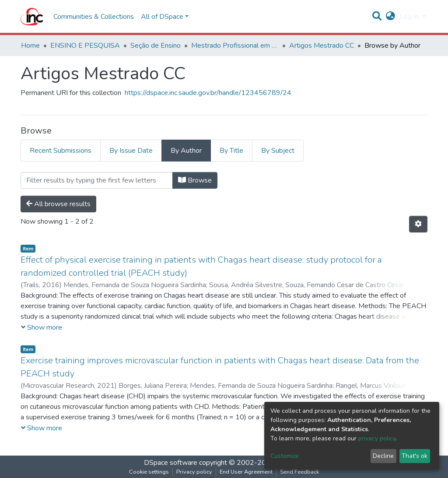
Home (30, 46)
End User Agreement (246, 472)
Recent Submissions (61, 151)
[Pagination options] (418, 224)
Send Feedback (299, 472)
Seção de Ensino (156, 46)
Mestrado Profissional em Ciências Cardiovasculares (235, 46)
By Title (231, 151)
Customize (285, 456)
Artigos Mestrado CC (322, 46)
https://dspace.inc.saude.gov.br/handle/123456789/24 (208, 93)
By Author (186, 151)
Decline (383, 456)
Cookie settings (149, 472)
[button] (390, 17)
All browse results (58, 204)
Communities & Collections (94, 17)
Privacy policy (194, 472)
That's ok (415, 456)
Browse (195, 180)
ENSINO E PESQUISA (85, 46)
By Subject (278, 151)
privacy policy (377, 438)
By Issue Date (131, 151)
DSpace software (171, 463)
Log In (410, 17)
